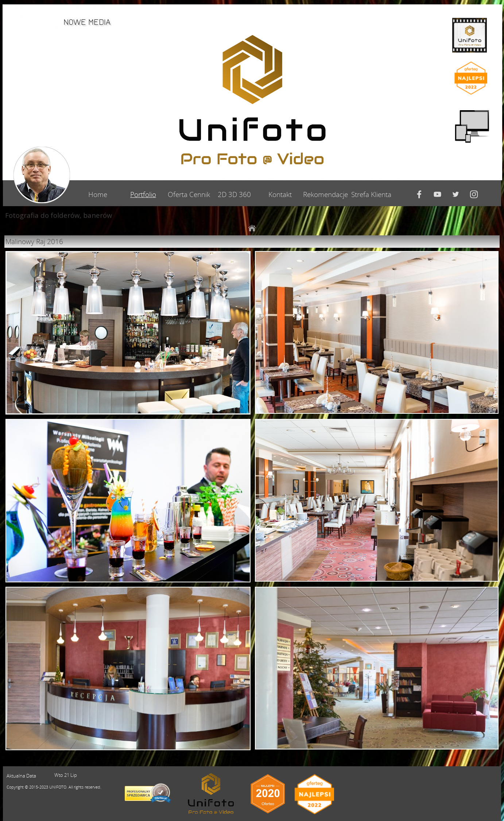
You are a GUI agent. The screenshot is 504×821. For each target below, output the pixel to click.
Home (98, 194)
